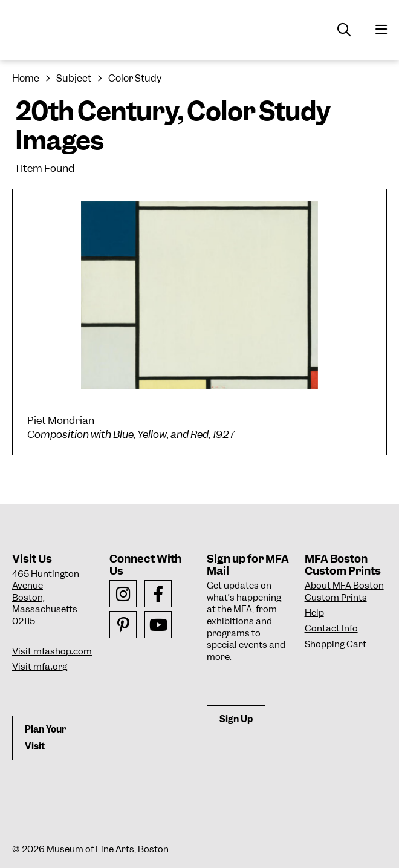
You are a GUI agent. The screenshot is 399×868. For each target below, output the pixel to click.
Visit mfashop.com (52, 651)
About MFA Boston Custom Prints (344, 592)
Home (26, 78)
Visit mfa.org (40, 667)
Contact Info (331, 628)
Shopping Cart (336, 644)
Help (314, 613)
